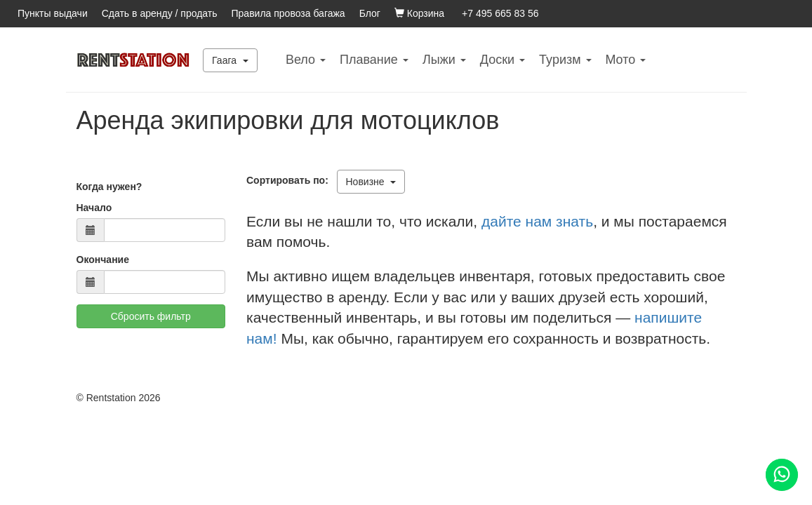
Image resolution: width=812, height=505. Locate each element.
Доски (502, 60)
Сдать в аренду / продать (160, 13)
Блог (370, 13)
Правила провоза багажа (288, 13)
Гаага (230, 60)
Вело (306, 60)
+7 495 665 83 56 (500, 13)
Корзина (419, 13)
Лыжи (444, 60)
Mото (626, 60)
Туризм (565, 60)
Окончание (103, 260)
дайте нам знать (537, 221)
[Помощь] (782, 475)
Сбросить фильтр (151, 316)
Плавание (374, 60)
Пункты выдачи (53, 13)
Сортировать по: (290, 180)
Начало (94, 208)
